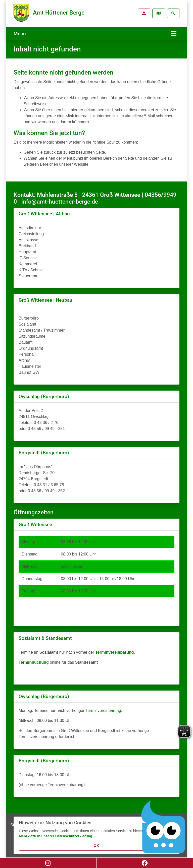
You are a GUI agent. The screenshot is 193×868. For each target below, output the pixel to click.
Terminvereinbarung (103, 709)
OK (97, 846)
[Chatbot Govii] (163, 827)
